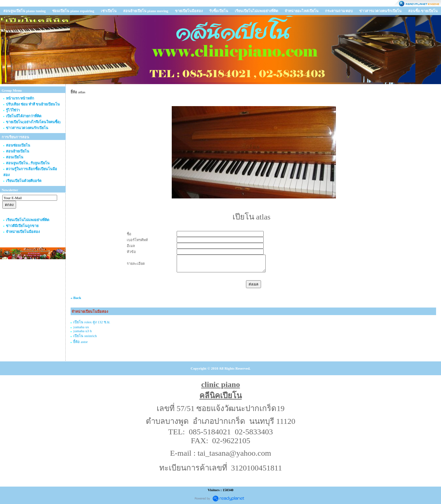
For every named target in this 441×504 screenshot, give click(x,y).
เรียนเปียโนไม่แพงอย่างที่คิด (256, 11)
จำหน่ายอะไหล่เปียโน (302, 11)
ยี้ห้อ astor (80, 342)
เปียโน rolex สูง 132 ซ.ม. (92, 322)
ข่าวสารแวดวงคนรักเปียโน (380, 11)
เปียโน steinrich (85, 336)
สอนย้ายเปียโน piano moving (146, 11)
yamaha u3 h (82, 331)
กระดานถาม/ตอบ (339, 11)
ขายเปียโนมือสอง (189, 11)
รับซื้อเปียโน (219, 11)
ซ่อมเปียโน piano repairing (73, 11)
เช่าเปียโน (109, 11)
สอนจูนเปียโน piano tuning (24, 11)
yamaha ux (81, 327)
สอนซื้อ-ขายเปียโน (423, 11)
